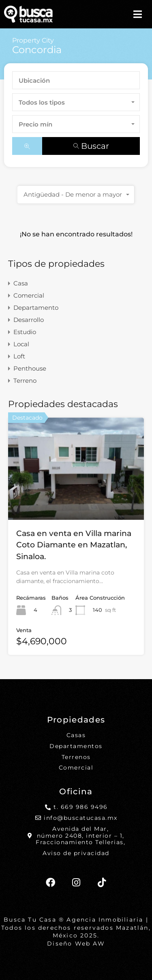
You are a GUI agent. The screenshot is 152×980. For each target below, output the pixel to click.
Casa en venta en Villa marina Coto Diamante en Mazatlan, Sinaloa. (74, 545)
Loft (19, 357)
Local (21, 344)
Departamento (36, 308)
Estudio (25, 332)
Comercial (29, 296)
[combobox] (76, 102)
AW (99, 944)
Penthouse (30, 369)
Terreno (25, 381)
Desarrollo (29, 320)
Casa (21, 284)
